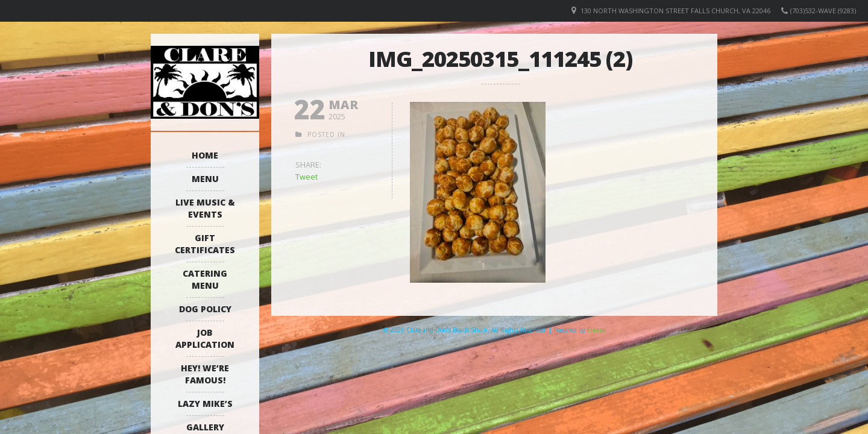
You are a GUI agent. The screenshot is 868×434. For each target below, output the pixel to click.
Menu (205, 179)
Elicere (596, 330)
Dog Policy (205, 309)
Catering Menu (205, 279)
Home (205, 155)
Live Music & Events (205, 208)
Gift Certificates (205, 244)
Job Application (205, 338)
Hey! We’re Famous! (205, 374)
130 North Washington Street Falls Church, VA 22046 (675, 11)
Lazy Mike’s (205, 404)
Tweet (307, 177)
